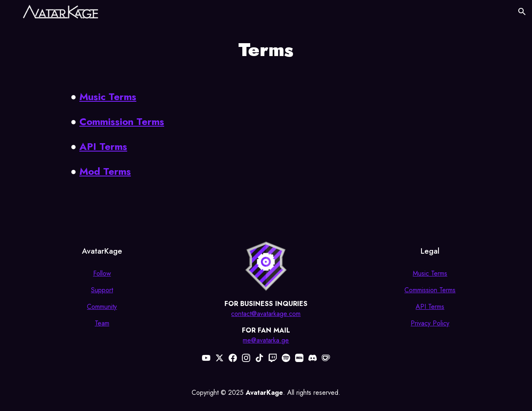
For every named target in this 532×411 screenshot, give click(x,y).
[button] (522, 12)
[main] (266, 50)
